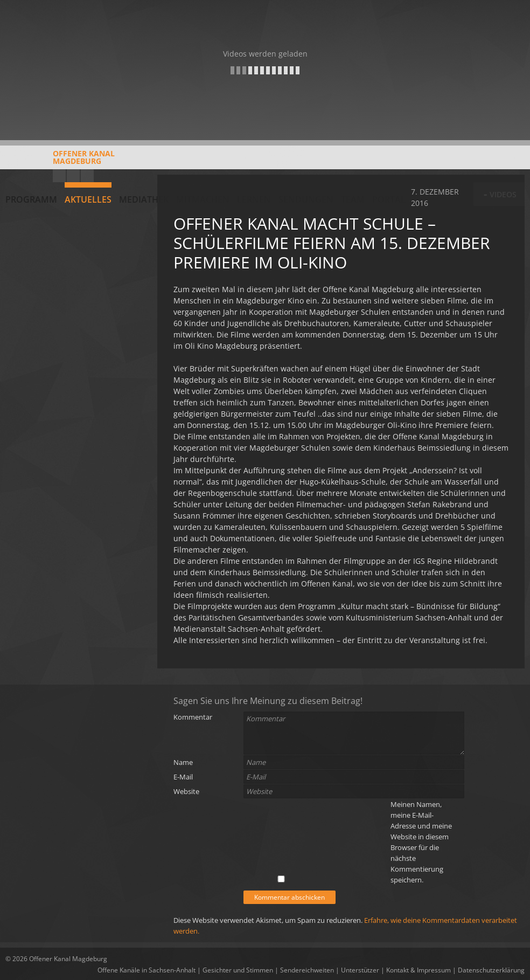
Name (183, 762)
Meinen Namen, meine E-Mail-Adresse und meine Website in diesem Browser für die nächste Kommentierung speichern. (421, 842)
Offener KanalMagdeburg (60, 161)
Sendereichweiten (307, 970)
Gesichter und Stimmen (238, 970)
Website (186, 791)
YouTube (59, 176)
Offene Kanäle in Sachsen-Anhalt (147, 970)
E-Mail (183, 777)
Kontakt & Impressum (419, 970)
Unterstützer (360, 970)
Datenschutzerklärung (491, 970)
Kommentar (193, 717)
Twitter (87, 176)
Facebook (73, 176)
